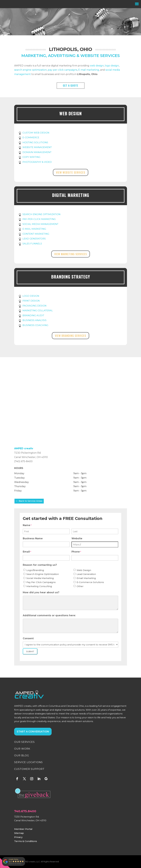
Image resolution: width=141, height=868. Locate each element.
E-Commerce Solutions (90, 582)
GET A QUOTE (71, 85)
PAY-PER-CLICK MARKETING (39, 219)
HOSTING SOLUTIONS (35, 142)
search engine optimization (30, 70)
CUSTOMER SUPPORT (29, 769)
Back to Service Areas (31, 501)
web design (97, 66)
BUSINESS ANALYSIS (34, 320)
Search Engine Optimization (43, 574)
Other (80, 586)
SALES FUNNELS (32, 244)
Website (77, 538)
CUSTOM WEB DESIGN (36, 133)
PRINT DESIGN (31, 301)
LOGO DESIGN (31, 296)
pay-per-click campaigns (63, 70)
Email (27, 552)
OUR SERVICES (24, 742)
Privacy (18, 837)
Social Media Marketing (40, 578)
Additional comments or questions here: (49, 615)
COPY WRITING (31, 157)
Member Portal (23, 829)
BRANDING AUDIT (33, 315)
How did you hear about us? (41, 592)
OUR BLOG (22, 755)
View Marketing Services (71, 254)
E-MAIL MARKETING (34, 229)
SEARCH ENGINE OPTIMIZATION (41, 214)
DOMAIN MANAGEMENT (37, 152)
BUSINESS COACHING (35, 325)
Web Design (84, 570)
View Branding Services (70, 336)
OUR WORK (22, 749)
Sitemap (19, 833)
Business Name (33, 538)
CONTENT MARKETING (36, 234)
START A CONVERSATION (33, 732)
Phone (76, 552)
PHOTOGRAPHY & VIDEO (37, 162)
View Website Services (71, 172)
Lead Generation (86, 574)
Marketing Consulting (39, 586)
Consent (28, 638)
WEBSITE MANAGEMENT (37, 147)
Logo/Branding (35, 570)
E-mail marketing (89, 70)
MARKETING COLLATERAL (38, 310)
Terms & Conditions (26, 841)
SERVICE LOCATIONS (28, 762)
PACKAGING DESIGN (34, 306)
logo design (112, 66)
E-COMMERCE (31, 137)
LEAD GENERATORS (34, 239)
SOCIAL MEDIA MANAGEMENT (40, 224)
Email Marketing (86, 578)
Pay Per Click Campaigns (41, 582)
